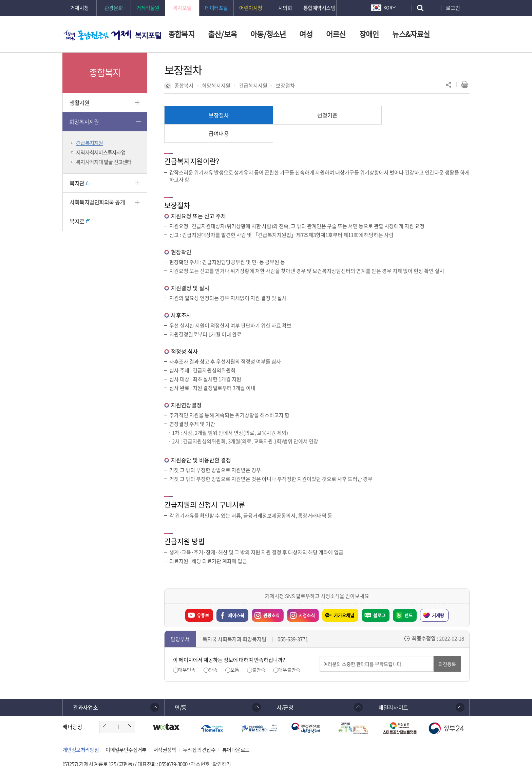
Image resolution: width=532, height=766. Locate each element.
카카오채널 (344, 597)
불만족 (259, 651)
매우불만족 (289, 651)
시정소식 (301, 595)
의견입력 (320, 638)
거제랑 (438, 597)
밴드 (408, 597)
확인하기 (222, 746)
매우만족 (187, 651)
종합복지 (184, 86)
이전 (105, 709)
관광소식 (266, 595)
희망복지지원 (216, 86)
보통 (235, 651)
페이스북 (236, 597)
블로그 (379, 597)
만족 (213, 651)
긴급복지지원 (253, 86)
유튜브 (203, 597)
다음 (129, 709)
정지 (117, 709)
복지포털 (148, 35)
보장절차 (285, 86)
